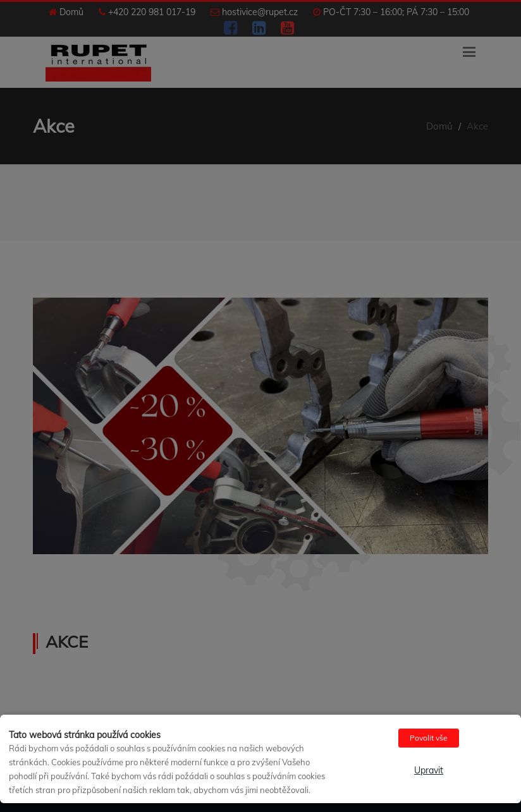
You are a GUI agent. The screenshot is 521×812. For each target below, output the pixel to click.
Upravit (429, 770)
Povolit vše (429, 738)
